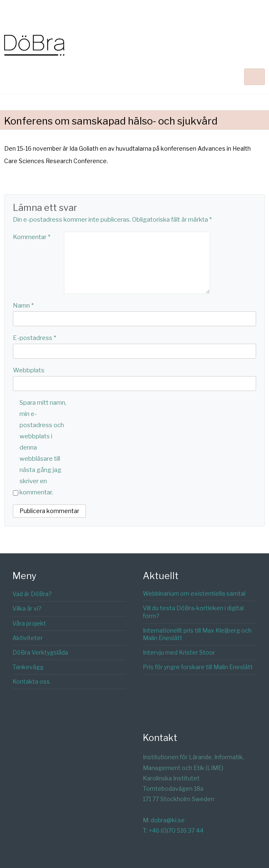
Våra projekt (29, 623)
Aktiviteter (28, 638)
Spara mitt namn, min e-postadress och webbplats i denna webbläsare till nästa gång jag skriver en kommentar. (43, 447)
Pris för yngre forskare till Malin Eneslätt (198, 667)
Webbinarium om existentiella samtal (194, 593)
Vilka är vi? (27, 608)
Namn (23, 306)
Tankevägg (28, 667)
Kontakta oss (31, 681)
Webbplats (29, 370)
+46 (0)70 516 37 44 (176, 830)
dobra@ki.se (168, 820)
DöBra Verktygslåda (40, 652)
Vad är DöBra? (32, 594)
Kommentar (32, 237)
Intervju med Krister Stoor (179, 652)
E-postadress (34, 338)
